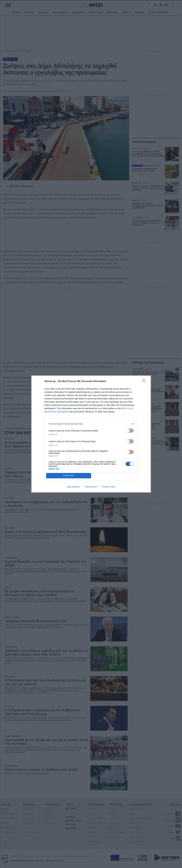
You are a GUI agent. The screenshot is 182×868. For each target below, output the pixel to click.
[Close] (145, 381)
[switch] (130, 431)
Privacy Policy (108, 487)
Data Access (91, 487)
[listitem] (91, 424)
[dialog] (91, 434)
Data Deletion (73, 487)
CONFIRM (69, 476)
